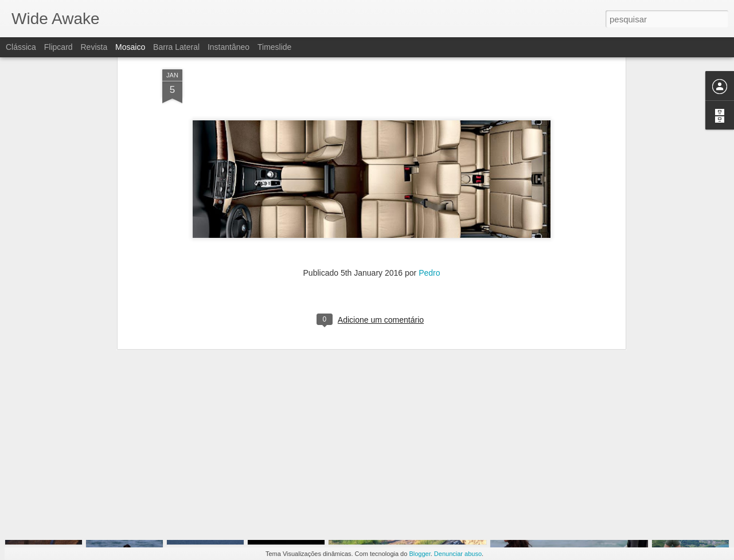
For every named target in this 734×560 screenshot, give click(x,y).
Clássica (21, 47)
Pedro (429, 177)
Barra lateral (176, 47)
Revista (94, 47)
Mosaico (130, 47)
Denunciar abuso (458, 554)
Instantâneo (229, 47)
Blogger (419, 554)
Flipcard (58, 47)
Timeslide (274, 47)
